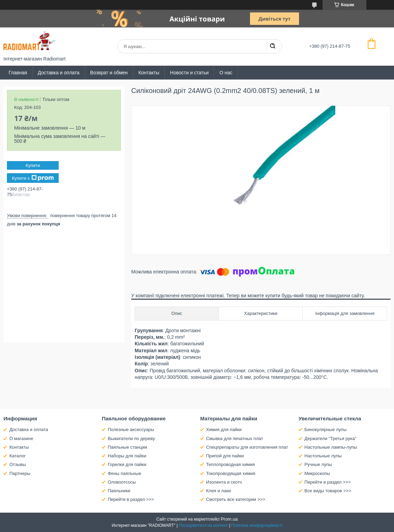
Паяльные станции (127, 447)
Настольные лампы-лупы (331, 447)
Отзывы (18, 464)
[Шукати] (272, 46)
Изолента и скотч (224, 482)
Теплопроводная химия (230, 464)
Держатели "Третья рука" (331, 438)
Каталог (17, 456)
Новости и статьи (189, 73)
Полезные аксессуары (131, 430)
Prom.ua (229, 519)
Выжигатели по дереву (131, 438)
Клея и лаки (219, 491)
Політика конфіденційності (257, 525)
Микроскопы (317, 473)
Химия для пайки (224, 430)
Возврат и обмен (109, 73)
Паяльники (119, 491)
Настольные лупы (323, 456)
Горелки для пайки (127, 464)
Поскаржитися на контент (203, 525)
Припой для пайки (225, 456)
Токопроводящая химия (231, 473)
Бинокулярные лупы (326, 430)
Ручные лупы (318, 464)
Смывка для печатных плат (235, 438)
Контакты (149, 73)
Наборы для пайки (127, 456)
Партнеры (20, 473)
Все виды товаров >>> (328, 491)
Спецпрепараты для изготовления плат (247, 447)
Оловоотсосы (122, 482)
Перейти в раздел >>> (131, 499)
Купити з (33, 178)
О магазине (21, 438)
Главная (18, 73)
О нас (226, 73)
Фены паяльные (124, 473)
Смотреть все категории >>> (236, 499)
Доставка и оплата (59, 73)
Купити (33, 165)
